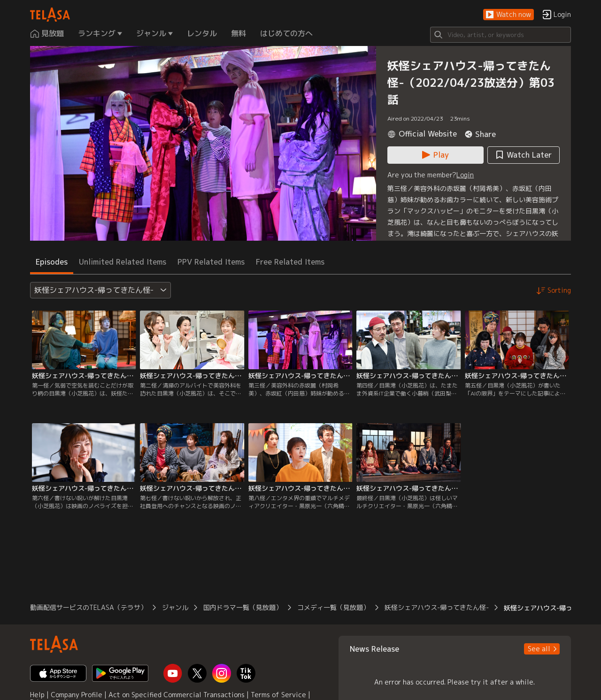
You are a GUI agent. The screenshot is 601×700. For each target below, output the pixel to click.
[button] (509, 15)
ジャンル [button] (175, 607)
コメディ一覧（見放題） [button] (333, 607)
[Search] (501, 35)
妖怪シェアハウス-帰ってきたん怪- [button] (437, 607)
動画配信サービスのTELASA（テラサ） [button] (89, 607)
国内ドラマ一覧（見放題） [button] (243, 607)
